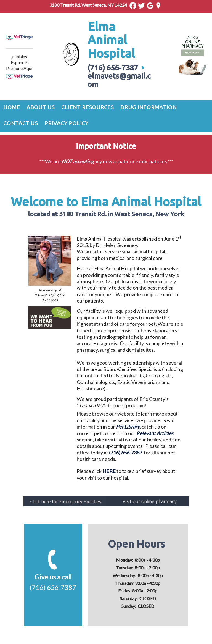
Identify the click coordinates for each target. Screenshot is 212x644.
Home (12, 107)
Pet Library (128, 427)
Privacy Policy (66, 123)
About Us (41, 107)
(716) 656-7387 (126, 453)
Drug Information (149, 107)
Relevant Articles (155, 433)
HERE (109, 471)
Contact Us (21, 123)
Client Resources (88, 107)
